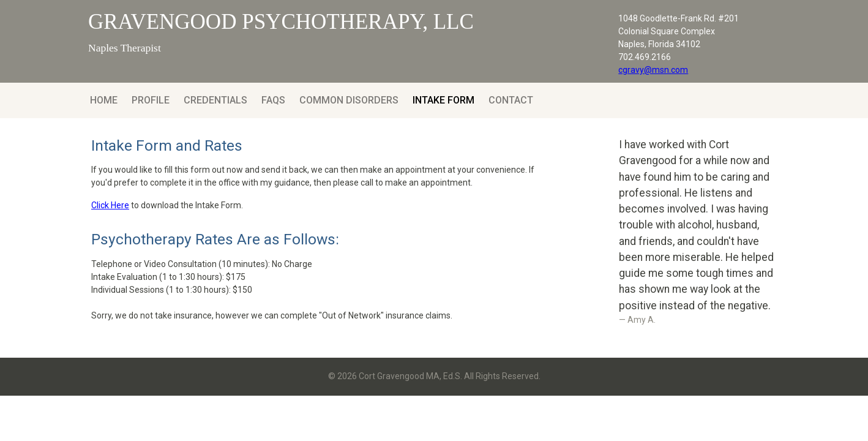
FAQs (273, 100)
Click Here (110, 205)
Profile (151, 100)
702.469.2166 (645, 57)
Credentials (215, 100)
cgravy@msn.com (653, 70)
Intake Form (443, 100)
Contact (511, 100)
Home (104, 100)
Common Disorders (349, 100)
